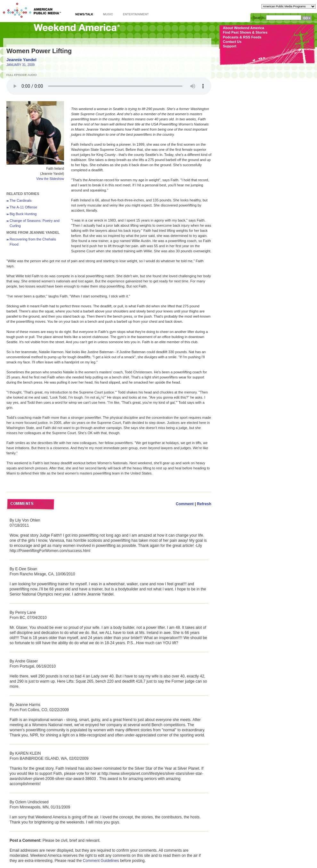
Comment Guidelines (101, 861)
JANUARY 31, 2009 (20, 65)
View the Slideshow (50, 179)
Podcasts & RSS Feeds (242, 37)
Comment (185, 504)
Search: (259, 18)
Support (230, 46)
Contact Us (232, 42)
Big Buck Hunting (23, 214)
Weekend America (77, 30)
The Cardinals (20, 200)
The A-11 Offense (23, 207)
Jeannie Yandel (21, 60)
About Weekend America (244, 28)
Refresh (204, 504)
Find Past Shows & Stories (245, 32)
